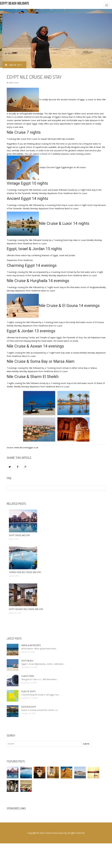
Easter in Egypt (29, 707)
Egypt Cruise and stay (19, 535)
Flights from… (28, 676)
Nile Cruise (14, 83)
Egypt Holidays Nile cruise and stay (26, 609)
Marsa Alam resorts (31, 645)
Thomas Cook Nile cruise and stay (25, 572)
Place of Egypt (28, 691)
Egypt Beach (27, 661)
